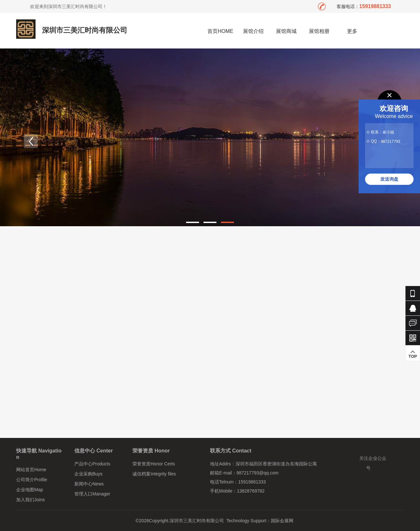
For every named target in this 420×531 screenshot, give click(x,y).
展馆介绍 (253, 31)
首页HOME (220, 31)
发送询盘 (389, 179)
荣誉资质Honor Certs (154, 464)
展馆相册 (319, 31)
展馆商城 (286, 31)
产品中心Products (92, 464)
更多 (352, 31)
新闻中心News (89, 484)
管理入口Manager (92, 494)
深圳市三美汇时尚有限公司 (85, 30)
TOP (413, 354)
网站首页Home (31, 470)
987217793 (391, 142)
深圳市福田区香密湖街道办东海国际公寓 (276, 464)
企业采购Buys (88, 474)
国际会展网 (282, 521)
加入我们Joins (31, 500)
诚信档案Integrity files (154, 474)
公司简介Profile (32, 480)
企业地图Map (30, 490)
